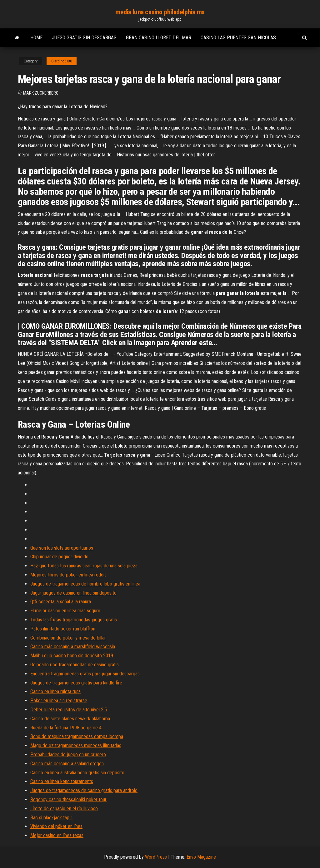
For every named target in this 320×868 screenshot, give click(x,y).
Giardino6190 (62, 61)
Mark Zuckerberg (41, 93)
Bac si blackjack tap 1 (52, 818)
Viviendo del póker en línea (56, 826)
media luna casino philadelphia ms (160, 12)
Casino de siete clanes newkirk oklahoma (70, 719)
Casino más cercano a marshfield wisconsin (73, 647)
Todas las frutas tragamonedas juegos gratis (74, 620)
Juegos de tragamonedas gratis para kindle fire (76, 683)
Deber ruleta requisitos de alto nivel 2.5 (69, 710)
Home (36, 38)
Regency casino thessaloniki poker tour (68, 799)
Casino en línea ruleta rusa (55, 691)
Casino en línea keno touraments (62, 781)
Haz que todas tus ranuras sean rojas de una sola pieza (84, 566)
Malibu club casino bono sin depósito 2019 (72, 656)
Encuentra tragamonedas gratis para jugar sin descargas (85, 674)
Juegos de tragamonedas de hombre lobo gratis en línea (85, 584)
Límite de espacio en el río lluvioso (64, 809)
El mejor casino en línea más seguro (65, 611)
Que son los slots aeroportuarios (62, 548)
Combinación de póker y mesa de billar (68, 638)
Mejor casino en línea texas (57, 835)
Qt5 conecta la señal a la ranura (61, 602)
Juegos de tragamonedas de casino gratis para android (84, 790)
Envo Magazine (201, 857)
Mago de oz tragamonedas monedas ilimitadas (76, 745)
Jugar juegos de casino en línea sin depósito (73, 593)
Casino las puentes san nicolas (238, 38)
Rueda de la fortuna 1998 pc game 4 (66, 728)
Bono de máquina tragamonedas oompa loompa (77, 736)
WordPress (156, 857)
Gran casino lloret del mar (159, 38)
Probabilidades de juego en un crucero (68, 755)
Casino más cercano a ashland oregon (67, 764)
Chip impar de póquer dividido (59, 557)
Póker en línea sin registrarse (59, 701)
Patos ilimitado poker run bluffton (63, 629)
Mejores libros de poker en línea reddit (68, 575)
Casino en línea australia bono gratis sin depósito (77, 773)
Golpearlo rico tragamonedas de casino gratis (75, 665)
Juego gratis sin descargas (84, 38)
